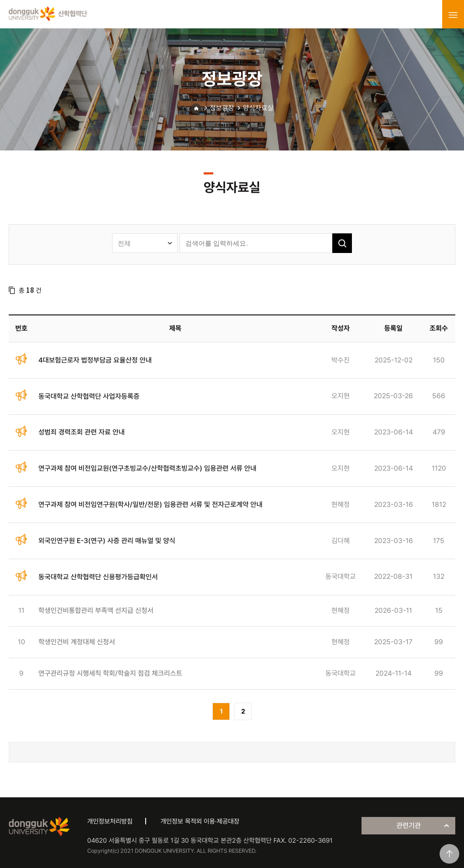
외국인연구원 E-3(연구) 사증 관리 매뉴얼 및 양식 (107, 541)
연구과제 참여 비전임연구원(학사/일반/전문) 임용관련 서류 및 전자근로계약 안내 (150, 504)
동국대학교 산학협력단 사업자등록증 (89, 396)
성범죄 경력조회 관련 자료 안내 (82, 432)
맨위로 (449, 854)
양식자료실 (258, 108)
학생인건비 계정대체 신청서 (77, 642)
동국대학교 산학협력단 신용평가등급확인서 (98, 577)
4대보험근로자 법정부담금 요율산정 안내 (95, 360)
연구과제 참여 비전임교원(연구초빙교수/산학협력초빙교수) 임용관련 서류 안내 (147, 468)
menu (453, 15)
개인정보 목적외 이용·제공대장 (200, 821)
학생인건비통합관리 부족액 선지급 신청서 (96, 610)
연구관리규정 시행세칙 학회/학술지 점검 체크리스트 (110, 673)
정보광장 (222, 108)
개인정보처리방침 (110, 821)
